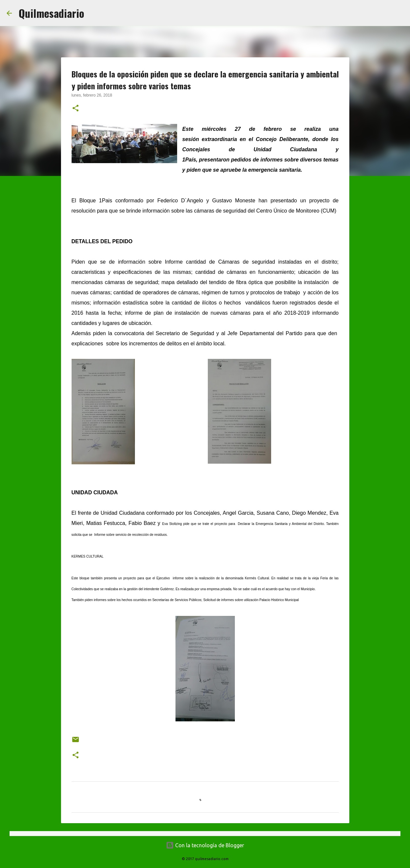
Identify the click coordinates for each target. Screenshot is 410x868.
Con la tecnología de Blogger (205, 845)
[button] (76, 109)
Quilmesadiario (51, 13)
